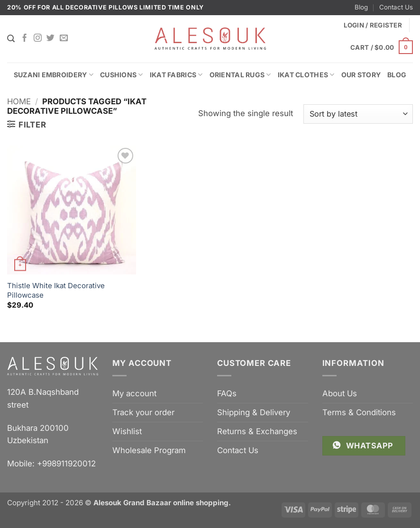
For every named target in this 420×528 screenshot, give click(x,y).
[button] (382, 47)
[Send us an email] (64, 38)
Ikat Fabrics (176, 75)
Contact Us (396, 7)
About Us (340, 393)
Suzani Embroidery (54, 75)
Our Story (361, 75)
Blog (361, 7)
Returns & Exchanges (257, 431)
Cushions (122, 75)
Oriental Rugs (240, 75)
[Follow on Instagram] (38, 38)
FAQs (227, 393)
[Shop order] (358, 114)
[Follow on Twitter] (50, 38)
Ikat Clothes (306, 75)
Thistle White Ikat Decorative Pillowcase (56, 290)
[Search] (11, 39)
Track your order (143, 412)
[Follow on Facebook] (24, 38)
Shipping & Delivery (254, 412)
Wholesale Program (149, 450)
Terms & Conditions (359, 412)
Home (19, 101)
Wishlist (127, 431)
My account (134, 393)
